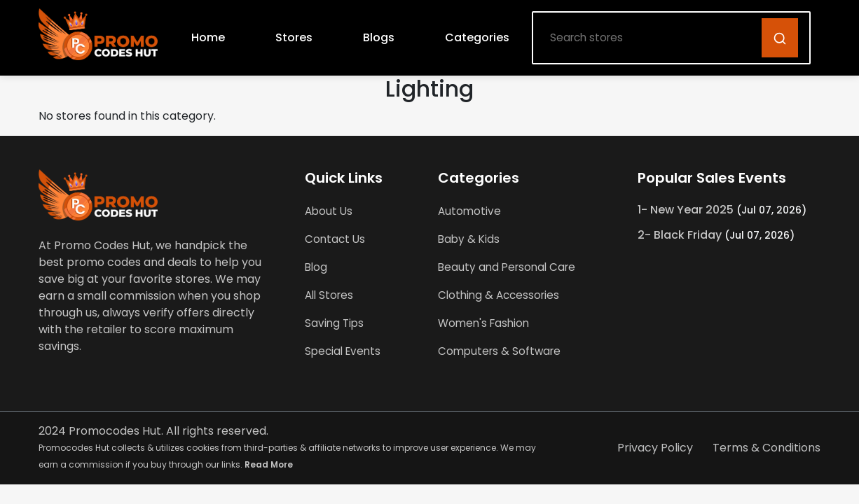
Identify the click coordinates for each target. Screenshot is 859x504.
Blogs (379, 37)
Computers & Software (499, 351)
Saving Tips (334, 323)
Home (208, 37)
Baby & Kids (469, 239)
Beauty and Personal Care (507, 267)
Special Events (343, 351)
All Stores (329, 295)
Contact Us (335, 239)
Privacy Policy (655, 448)
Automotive (469, 211)
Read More (269, 464)
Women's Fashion (483, 323)
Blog (316, 267)
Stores (294, 37)
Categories (477, 37)
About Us (329, 211)
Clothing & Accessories (499, 295)
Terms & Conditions (767, 448)
